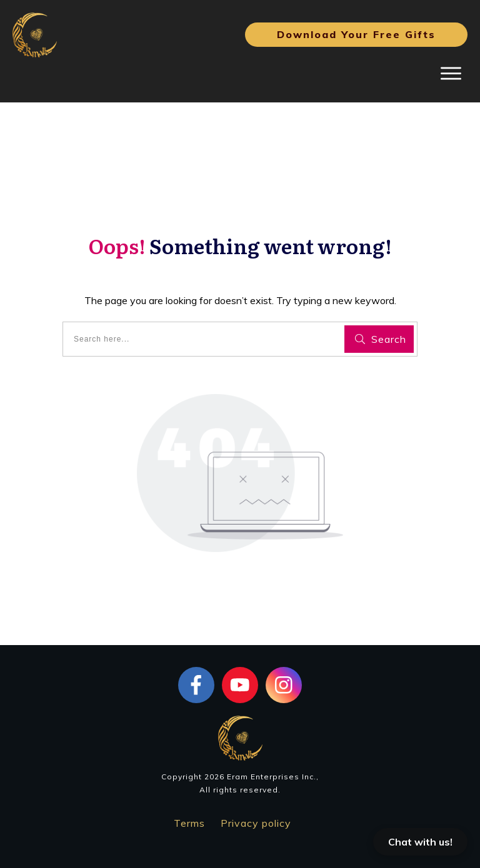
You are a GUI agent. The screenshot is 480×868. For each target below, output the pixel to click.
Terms (189, 823)
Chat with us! (420, 842)
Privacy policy (256, 823)
